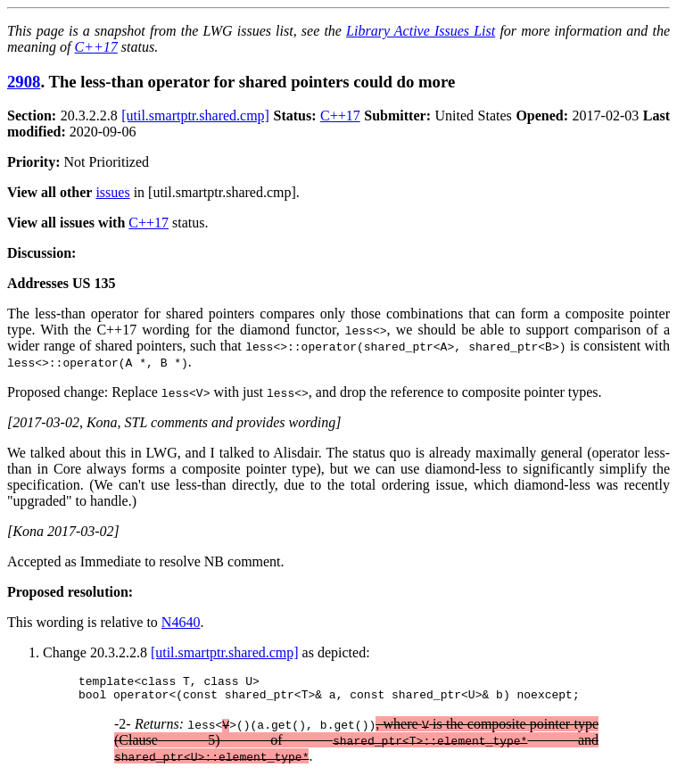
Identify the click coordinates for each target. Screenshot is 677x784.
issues (112, 192)
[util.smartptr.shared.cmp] (195, 116)
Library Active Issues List (421, 31)
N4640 (181, 622)
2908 (24, 82)
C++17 (96, 47)
